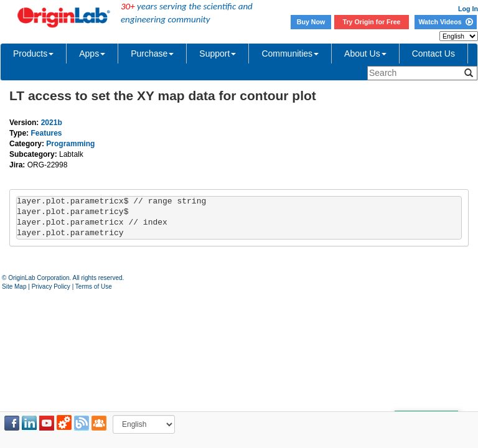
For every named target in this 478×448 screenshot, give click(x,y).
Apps (92, 54)
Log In (468, 9)
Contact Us (433, 54)
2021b (52, 123)
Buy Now (311, 22)
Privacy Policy (51, 287)
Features (46, 133)
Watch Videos (445, 22)
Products (33, 54)
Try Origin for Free (372, 22)
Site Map (14, 287)
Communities (290, 54)
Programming (70, 144)
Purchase (152, 54)
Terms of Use (94, 287)
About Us (365, 54)
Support (218, 54)
